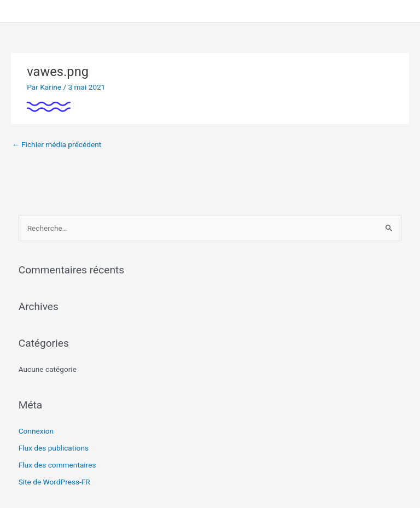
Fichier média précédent (57, 144)
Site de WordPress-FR (54, 482)
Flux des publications (54, 448)
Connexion (36, 431)
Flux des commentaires (57, 465)
